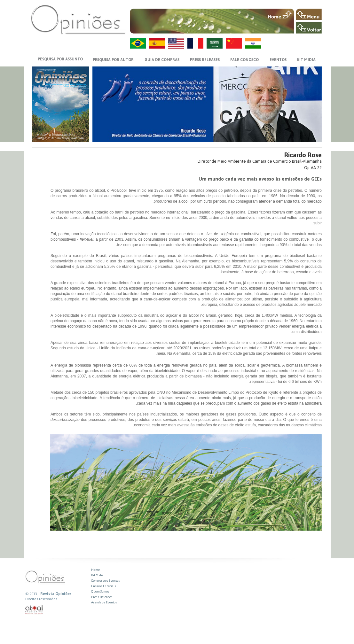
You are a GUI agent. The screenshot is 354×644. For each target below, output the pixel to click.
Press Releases (102, 597)
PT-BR (138, 43)
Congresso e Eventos (106, 581)
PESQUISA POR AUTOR (113, 60)
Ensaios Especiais (104, 586)
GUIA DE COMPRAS (162, 60)
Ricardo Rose (303, 155)
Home (95, 570)
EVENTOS (278, 60)
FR (195, 43)
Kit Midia (97, 575)
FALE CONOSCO (244, 60)
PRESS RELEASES (205, 60)
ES (157, 43)
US (176, 43)
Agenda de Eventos (104, 602)
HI (253, 43)
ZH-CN (234, 43)
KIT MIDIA (306, 60)
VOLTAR (309, 28)
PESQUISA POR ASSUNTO (60, 59)
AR (215, 43)
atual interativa (34, 610)
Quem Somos (100, 591)
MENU (309, 14)
